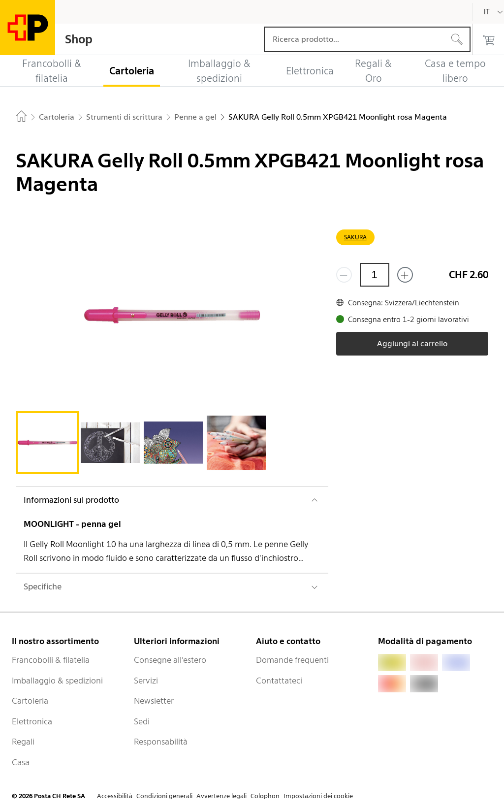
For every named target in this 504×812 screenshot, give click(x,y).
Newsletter (154, 701)
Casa (21, 762)
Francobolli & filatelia (51, 660)
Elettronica (32, 721)
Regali (23, 742)
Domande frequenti (292, 660)
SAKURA (355, 237)
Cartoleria (30, 701)
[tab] (47, 443)
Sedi (142, 721)
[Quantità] (375, 275)
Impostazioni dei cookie (318, 796)
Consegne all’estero (170, 660)
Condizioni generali (164, 796)
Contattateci (279, 681)
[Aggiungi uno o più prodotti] (405, 275)
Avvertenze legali (221, 796)
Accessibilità (115, 796)
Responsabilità (161, 742)
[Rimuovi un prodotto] (344, 275)
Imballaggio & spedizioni (57, 681)
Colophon (265, 796)
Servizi (146, 681)
